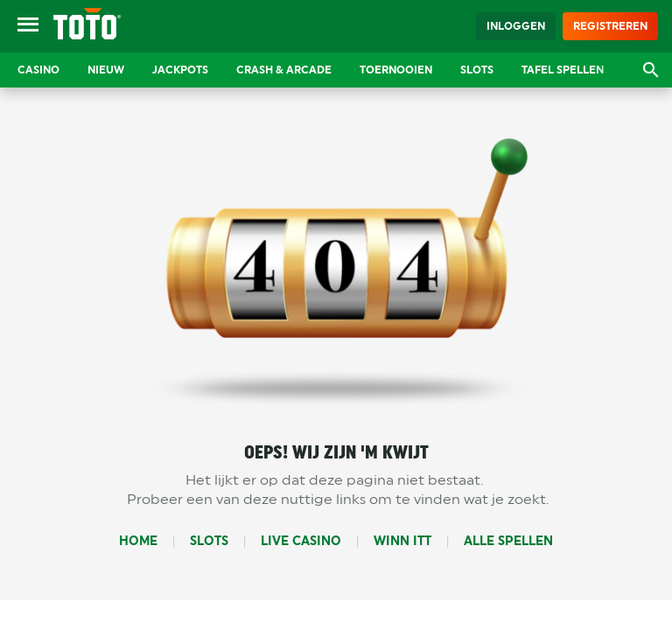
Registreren (610, 26)
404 (336, 269)
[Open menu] (28, 26)
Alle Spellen (508, 541)
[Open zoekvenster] (651, 70)
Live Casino (301, 541)
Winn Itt (402, 541)
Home (138, 541)
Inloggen (516, 26)
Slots (209, 541)
